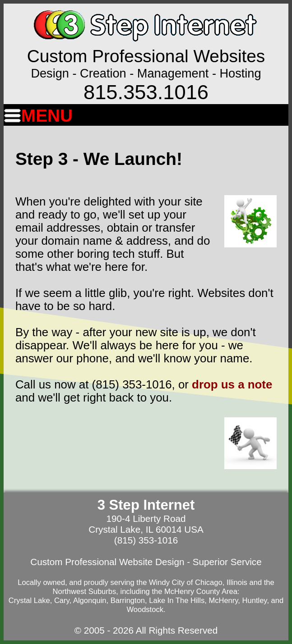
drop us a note (232, 384)
